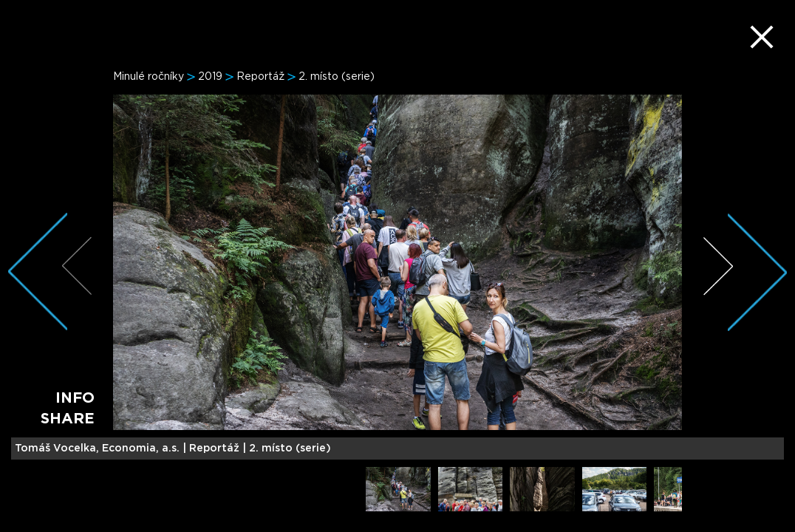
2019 (210, 77)
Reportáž (260, 77)
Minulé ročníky (149, 77)
